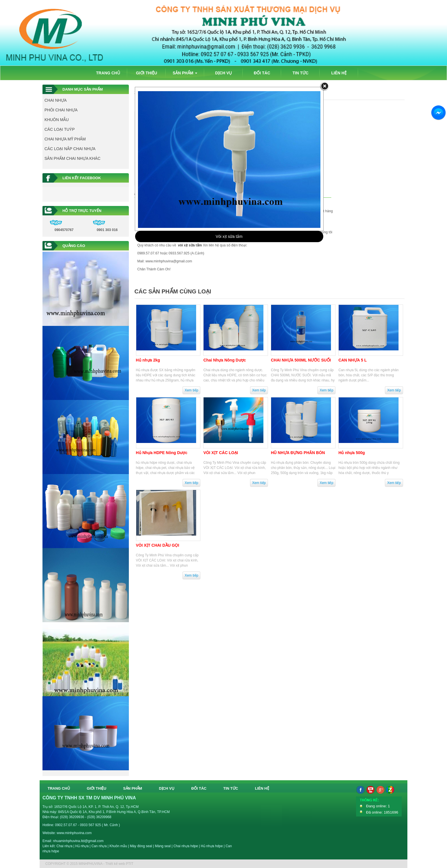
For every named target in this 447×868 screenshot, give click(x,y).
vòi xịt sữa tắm (190, 245)
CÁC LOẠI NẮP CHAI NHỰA (70, 149)
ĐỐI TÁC (262, 73)
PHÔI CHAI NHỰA (61, 110)
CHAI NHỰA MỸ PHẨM (65, 139)
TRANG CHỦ (108, 73)
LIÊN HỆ (339, 73)
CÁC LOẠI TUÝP (60, 129)
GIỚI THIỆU (147, 73)
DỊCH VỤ (224, 73)
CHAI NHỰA (56, 100)
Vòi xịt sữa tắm (229, 236)
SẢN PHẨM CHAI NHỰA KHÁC (72, 158)
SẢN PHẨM (185, 73)
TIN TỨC (300, 73)
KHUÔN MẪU (57, 120)
